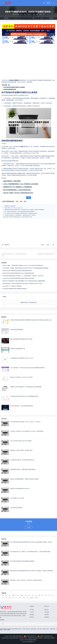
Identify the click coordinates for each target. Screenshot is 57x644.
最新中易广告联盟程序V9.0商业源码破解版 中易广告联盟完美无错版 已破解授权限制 (24, 281)
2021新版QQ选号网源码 (16, 508)
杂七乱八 (29, 14)
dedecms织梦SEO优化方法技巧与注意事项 (21, 441)
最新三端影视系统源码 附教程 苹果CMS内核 (21, 339)
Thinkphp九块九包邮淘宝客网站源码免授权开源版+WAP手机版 (18, 278)
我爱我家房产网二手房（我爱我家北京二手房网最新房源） (18, 187)
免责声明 (47, 615)
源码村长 (7, 245)
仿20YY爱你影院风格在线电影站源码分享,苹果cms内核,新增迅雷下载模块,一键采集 (31, 542)
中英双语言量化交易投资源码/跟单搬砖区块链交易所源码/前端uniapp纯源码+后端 (31, 320)
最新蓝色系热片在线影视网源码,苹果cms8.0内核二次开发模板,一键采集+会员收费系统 (32, 571)
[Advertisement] (28, 61)
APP (10, 595)
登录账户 (26, 302)
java (26, 595)
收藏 (29, 198)
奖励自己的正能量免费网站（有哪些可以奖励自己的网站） (25, 479)
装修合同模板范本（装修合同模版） (12, 181)
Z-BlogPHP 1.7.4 (31, 642)
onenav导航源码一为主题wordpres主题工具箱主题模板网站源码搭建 (27, 368)
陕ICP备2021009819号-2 (30, 636)
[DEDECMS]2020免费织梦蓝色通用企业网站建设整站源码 (17, 271)
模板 (10, 598)
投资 (29, 595)
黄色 (25, 201)
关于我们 (32, 610)
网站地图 (32, 615)
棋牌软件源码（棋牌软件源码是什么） (47, 254)
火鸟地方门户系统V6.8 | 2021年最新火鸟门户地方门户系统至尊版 (27, 431)
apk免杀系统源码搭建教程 (17, 329)
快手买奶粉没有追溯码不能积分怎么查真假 (14, 87)
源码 (17, 80)
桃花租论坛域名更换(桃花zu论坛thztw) (20, 488)
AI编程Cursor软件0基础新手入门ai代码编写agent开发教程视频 (26, 387)
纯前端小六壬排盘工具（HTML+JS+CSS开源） (22, 377)
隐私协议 (47, 610)
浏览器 (24, 598)
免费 (27, 598)
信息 (22, 146)
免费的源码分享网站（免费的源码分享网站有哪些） (23, 469)
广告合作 (32, 612)
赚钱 (39, 595)
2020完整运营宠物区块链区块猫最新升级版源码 (15, 289)
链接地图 (47, 617)
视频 (6, 595)
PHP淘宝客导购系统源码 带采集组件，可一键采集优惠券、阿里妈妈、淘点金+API (23, 276)
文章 (13, 598)
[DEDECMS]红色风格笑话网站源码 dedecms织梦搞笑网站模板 (18, 273)
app (16, 598)
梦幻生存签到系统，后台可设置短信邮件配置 (21, 406)
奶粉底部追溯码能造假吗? (10, 89)
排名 (52, 595)
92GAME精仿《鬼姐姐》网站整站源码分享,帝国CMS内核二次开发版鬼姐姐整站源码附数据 (25, 268)
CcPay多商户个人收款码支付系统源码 (12, 286)
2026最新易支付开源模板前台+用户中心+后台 (22, 358)
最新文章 (32, 617)
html (20, 598)
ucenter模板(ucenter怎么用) (17, 498)
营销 (36, 595)
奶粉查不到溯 (13, 80)
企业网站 (14, 595)
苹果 (3, 595)
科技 (3, 598)
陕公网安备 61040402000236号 (45, 636)
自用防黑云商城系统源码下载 (18, 349)
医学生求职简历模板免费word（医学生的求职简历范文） (18, 190)
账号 (49, 595)
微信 (18, 595)
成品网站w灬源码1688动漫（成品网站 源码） (22, 450)
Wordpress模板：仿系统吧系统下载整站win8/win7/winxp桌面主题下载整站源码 (23, 265)
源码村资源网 (6, 217)
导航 (6, 598)
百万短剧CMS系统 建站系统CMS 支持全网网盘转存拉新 (24, 396)
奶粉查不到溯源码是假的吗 (8, 201)
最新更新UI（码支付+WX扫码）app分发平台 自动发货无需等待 (26, 580)
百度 (46, 595)
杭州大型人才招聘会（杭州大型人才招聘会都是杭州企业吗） (19, 193)
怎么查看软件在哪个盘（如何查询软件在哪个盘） (23, 460)
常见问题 (47, 612)
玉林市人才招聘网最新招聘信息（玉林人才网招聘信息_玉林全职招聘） (21, 184)
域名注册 (36, 598)
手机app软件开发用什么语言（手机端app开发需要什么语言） (14, 255)
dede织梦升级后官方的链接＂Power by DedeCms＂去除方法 (25, 422)
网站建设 (31, 598)
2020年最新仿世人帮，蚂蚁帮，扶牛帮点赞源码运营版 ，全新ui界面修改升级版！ (31, 552)
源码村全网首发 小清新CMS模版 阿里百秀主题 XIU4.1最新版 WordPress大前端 (22, 283)
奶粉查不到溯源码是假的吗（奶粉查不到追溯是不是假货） (21, 217)
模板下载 (22, 595)
